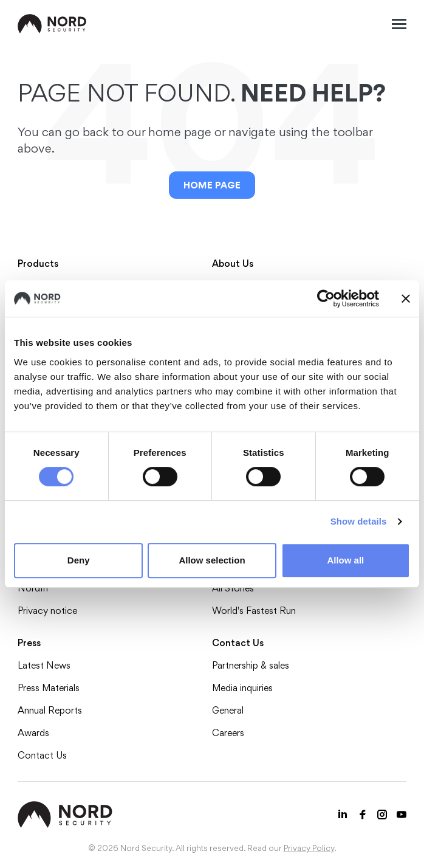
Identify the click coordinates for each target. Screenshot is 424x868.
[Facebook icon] (363, 815)
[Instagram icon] (382, 815)
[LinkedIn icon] (343, 815)
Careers (228, 733)
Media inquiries (242, 688)
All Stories (233, 588)
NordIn (33, 588)
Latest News (44, 665)
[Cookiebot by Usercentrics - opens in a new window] (326, 298)
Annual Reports (50, 710)
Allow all (345, 560)
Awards (33, 733)
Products (38, 263)
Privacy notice (47, 611)
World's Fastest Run (254, 611)
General (228, 710)
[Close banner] (406, 298)
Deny (79, 560)
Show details (359, 521)
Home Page (212, 185)
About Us (233, 263)
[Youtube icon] (402, 815)
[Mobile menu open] (399, 24)
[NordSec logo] (52, 24)
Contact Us (42, 755)
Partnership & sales (251, 665)
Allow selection (212, 560)
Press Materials (49, 688)
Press (29, 643)
